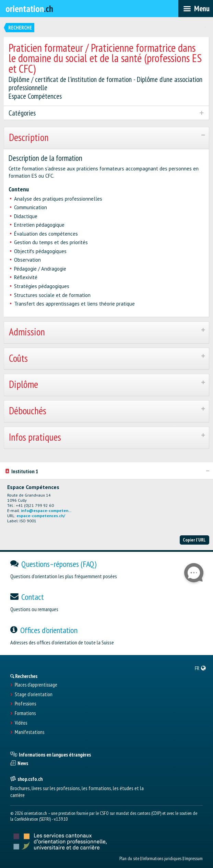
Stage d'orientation (34, 694)
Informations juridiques (162, 858)
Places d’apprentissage (36, 685)
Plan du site (129, 858)
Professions (25, 704)
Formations (25, 713)
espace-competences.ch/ (41, 516)
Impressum (194, 858)
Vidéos (21, 723)
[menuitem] (200, 668)
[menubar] (196, 9)
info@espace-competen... (46, 510)
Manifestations (29, 732)
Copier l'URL (194, 540)
